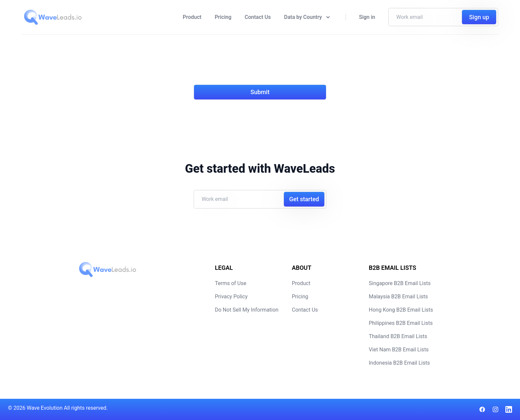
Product (192, 17)
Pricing (223, 17)
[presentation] (244, 64)
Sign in (367, 17)
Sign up (479, 17)
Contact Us (258, 17)
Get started (304, 199)
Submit (260, 92)
